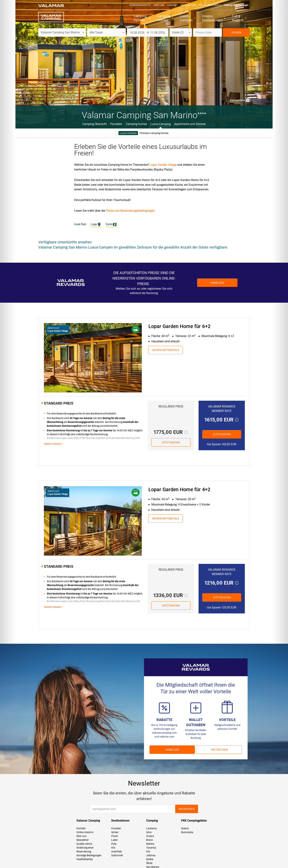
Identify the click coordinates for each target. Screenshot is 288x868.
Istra (149, 832)
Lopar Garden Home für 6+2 (179, 326)
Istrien (115, 832)
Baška (150, 859)
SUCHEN (236, 32)
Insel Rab (117, 851)
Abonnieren (187, 809)
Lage (96, 224)
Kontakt (173, 5)
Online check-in (85, 832)
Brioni (150, 840)
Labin (115, 840)
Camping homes (136, 124)
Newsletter (188, 5)
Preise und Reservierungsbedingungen (130, 211)
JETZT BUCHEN (171, 442)
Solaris (185, 828)
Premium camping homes (154, 133)
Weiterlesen (219, 750)
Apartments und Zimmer (190, 124)
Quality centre (84, 844)
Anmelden (217, 283)
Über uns (159, 5)
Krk (113, 848)
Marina (150, 844)
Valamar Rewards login (236, 5)
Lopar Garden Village (163, 165)
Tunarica (151, 848)
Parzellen (116, 124)
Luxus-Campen (128, 133)
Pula (114, 844)
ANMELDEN (172, 750)
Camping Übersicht (94, 124)
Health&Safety (85, 859)
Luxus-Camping (161, 124)
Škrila (149, 863)
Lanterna (151, 828)
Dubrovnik (117, 855)
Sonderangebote (140, 5)
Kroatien (116, 828)
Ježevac (151, 855)
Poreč (115, 836)
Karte (111, 224)
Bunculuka (187, 832)
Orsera (150, 836)
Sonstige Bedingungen (89, 855)
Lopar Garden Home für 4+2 (179, 490)
